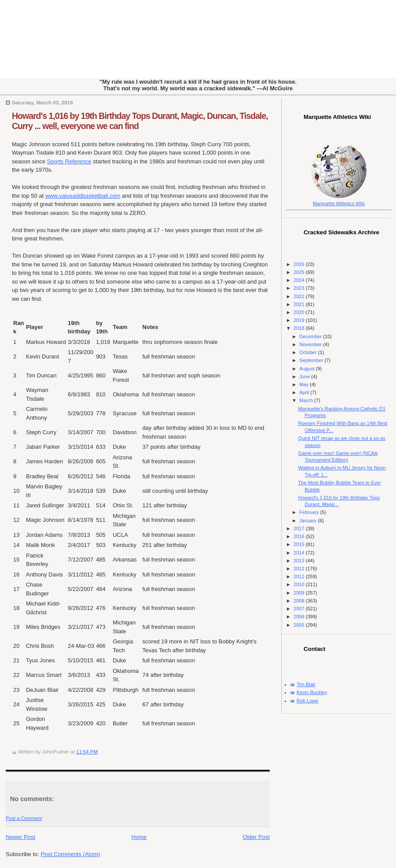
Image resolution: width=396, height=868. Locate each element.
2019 (300, 320)
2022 (300, 296)
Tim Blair (306, 684)
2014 (300, 553)
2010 (300, 584)
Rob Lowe (308, 701)
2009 (300, 593)
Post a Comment (24, 818)
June (305, 377)
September (312, 360)
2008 (300, 601)
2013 (300, 561)
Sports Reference (69, 161)
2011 (300, 576)
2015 (300, 544)
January (308, 521)
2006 (300, 617)
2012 (300, 569)
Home (139, 837)
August (307, 369)
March (307, 400)
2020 (300, 312)
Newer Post (20, 837)
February (310, 512)
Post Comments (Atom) (71, 854)
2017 (300, 528)
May (304, 384)
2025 (300, 272)
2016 (300, 536)
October (308, 352)
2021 (300, 304)
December (311, 336)
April (305, 392)
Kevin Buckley (312, 692)
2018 (300, 328)
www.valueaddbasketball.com (83, 196)
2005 (300, 625)
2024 (300, 280)
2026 (300, 264)
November (311, 344)
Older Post (256, 837)
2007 (300, 609)
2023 (300, 288)
